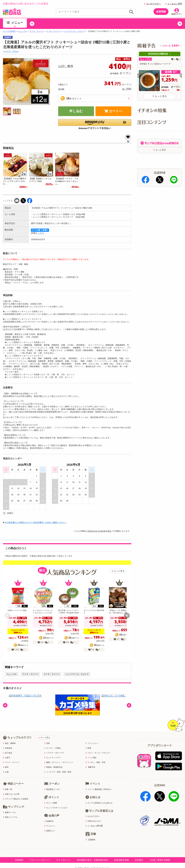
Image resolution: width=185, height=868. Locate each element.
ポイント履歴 (51, 803)
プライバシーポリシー (40, 860)
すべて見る (44, 738)
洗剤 (47, 743)
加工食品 (8, 753)
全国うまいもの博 (11, 794)
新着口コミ (50, 831)
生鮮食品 (8, 748)
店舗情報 (90, 839)
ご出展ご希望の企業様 (159, 860)
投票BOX (49, 821)
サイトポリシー (64, 860)
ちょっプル (23, 31)
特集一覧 (8, 789)
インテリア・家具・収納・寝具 (58, 772)
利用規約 (19, 860)
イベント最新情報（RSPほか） (99, 789)
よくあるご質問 (174, 4)
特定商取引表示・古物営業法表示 (92, 860)
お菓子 (7, 758)
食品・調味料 (9, 743)
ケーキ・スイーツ (54, 31)
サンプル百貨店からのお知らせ (99, 803)
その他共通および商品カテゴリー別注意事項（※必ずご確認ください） (36, 522)
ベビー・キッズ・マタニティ (98, 753)
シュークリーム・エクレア (74, 31)
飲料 (6, 767)
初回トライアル (10, 817)
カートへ (113, 111)
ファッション (92, 743)
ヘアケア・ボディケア (54, 753)
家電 (88, 748)
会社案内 (139, 860)
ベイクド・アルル (11, 51)
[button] (32, 24)
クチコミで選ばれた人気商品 (16, 799)
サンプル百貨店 (9, 31)
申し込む (76, 111)
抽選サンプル (9, 812)
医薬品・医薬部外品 (53, 767)
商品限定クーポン (52, 789)
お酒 (6, 772)
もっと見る (118, 571)
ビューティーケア (52, 758)
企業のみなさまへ (94, 821)
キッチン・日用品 (52, 748)
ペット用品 (91, 758)
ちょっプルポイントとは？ (56, 808)
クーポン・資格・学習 (95, 762)
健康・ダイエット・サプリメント (59, 762)
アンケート (50, 826)
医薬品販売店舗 (121, 860)
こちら (41, 233)
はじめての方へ (152, 4)
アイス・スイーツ (37, 31)
